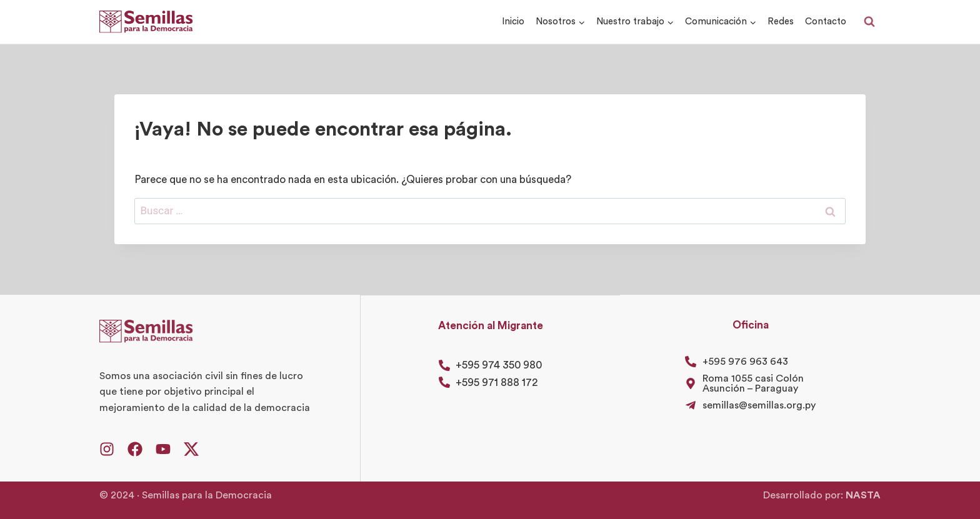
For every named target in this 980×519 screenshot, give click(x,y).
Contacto (826, 22)
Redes (781, 22)
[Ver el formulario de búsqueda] (869, 22)
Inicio (513, 22)
